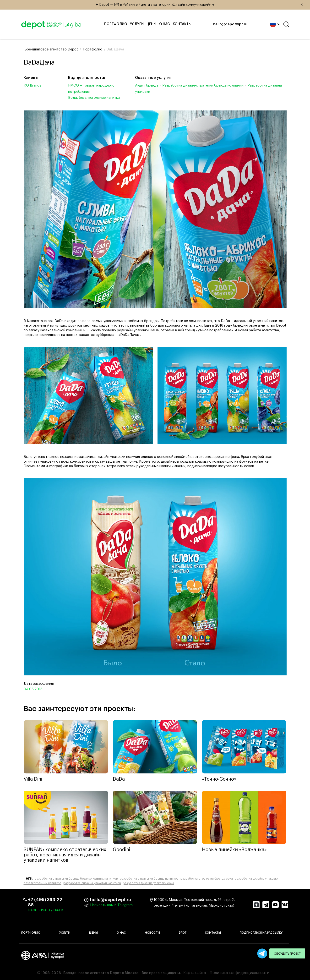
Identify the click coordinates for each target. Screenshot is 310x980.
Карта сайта (195, 973)
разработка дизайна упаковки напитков (92, 883)
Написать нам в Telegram (111, 905)
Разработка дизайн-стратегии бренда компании (203, 85)
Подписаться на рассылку (261, 933)
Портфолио (116, 24)
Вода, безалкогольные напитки (94, 98)
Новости (152, 933)
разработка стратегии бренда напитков (149, 879)
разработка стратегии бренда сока (207, 879)
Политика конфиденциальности (239, 973)
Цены (151, 24)
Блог (183, 933)
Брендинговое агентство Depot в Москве (101, 973)
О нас (165, 24)
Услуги (137, 24)
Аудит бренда (147, 85)
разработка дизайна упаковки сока (148, 883)
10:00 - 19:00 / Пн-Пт (46, 910)
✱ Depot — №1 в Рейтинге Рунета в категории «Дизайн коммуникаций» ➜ (201, 5)
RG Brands (33, 85)
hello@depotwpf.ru (230, 24)
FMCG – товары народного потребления (91, 89)
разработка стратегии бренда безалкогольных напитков (76, 879)
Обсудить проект (287, 954)
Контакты (182, 24)
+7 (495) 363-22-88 (46, 902)
